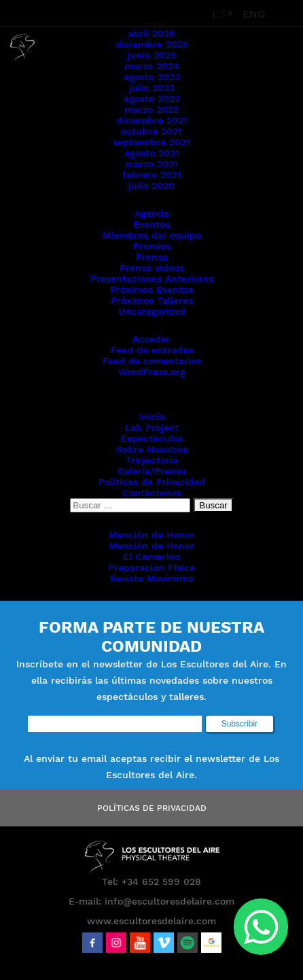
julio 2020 (151, 186)
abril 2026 (151, 33)
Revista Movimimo (152, 578)
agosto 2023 (152, 77)
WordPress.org (152, 372)
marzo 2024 (152, 66)
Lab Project (152, 427)
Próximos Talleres (152, 300)
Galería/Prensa (152, 471)
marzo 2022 (151, 109)
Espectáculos (152, 438)
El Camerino (151, 557)
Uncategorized (152, 311)
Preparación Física (151, 567)
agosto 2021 (152, 153)
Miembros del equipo (152, 235)
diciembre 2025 (152, 44)
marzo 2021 (151, 164)
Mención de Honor (151, 535)
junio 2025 (151, 55)
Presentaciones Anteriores (152, 279)
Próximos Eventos (151, 290)
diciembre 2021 (152, 120)
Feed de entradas (152, 350)
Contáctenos (152, 493)
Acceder (151, 339)
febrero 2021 (152, 175)
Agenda (152, 213)
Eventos (151, 224)
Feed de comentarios (152, 361)
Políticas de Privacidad (152, 482)
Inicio (152, 417)
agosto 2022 (152, 99)
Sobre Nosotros (152, 449)
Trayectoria (152, 460)
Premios (152, 246)
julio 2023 (152, 88)
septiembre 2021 (151, 142)
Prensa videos (152, 268)
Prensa (152, 257)
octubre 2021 (151, 131)
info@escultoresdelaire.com (170, 901)
